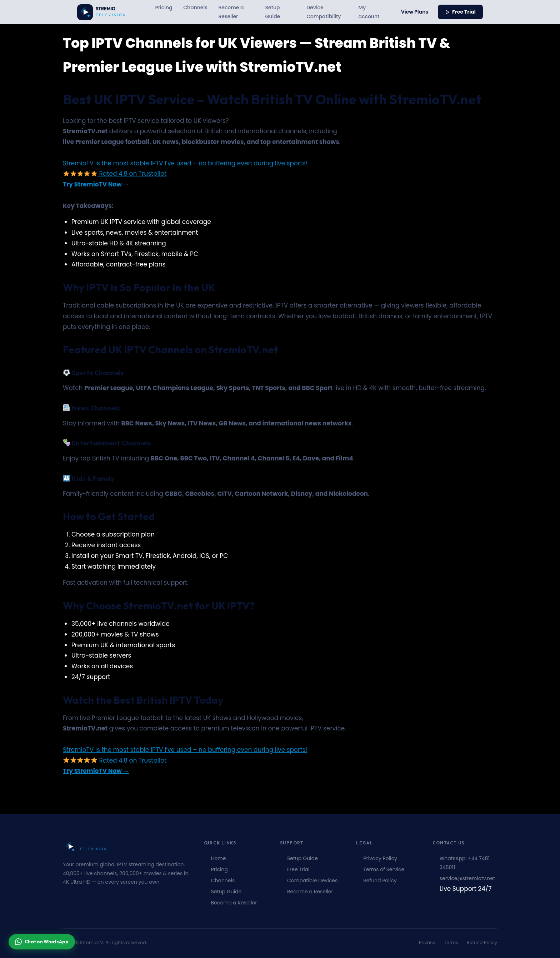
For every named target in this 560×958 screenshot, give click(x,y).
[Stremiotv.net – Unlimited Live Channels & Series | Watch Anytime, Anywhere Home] (106, 12)
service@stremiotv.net (467, 878)
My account (369, 12)
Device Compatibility (324, 12)
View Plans (415, 12)
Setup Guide (273, 12)
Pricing (164, 8)
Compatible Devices (312, 880)
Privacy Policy (380, 858)
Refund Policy (380, 880)
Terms (451, 942)
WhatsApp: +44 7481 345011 (465, 863)
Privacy (427, 942)
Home (219, 858)
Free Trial (460, 12)
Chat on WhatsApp (42, 942)
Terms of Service (384, 869)
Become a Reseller (231, 12)
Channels (195, 8)
